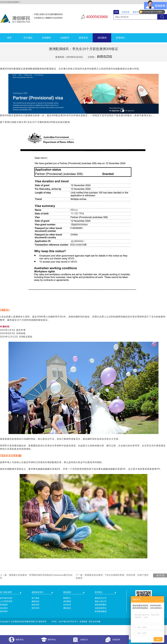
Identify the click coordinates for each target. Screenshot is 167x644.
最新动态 (35, 601)
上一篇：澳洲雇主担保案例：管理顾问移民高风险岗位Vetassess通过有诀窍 (36, 577)
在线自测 (125, 12)
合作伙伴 (67, 605)
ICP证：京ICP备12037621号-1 (65, 621)
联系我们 (121, 38)
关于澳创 (28, 38)
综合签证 (4, 608)
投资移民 (4, 605)
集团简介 (67, 598)
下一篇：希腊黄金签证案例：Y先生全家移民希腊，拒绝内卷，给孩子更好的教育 (112, 577)
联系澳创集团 (101, 611)
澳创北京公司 (101, 598)
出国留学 (65, 38)
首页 (9, 38)
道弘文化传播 (94, 621)
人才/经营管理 (6, 601)
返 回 (159, 575)
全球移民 (46, 38)
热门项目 (35, 598)
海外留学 (4, 611)
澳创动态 (67, 608)
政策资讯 (83, 38)
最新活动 (137, 12)
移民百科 (35, 605)
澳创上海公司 (101, 601)
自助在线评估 (101, 608)
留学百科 (35, 608)
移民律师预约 (101, 605)
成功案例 (102, 38)
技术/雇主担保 (6, 598)
